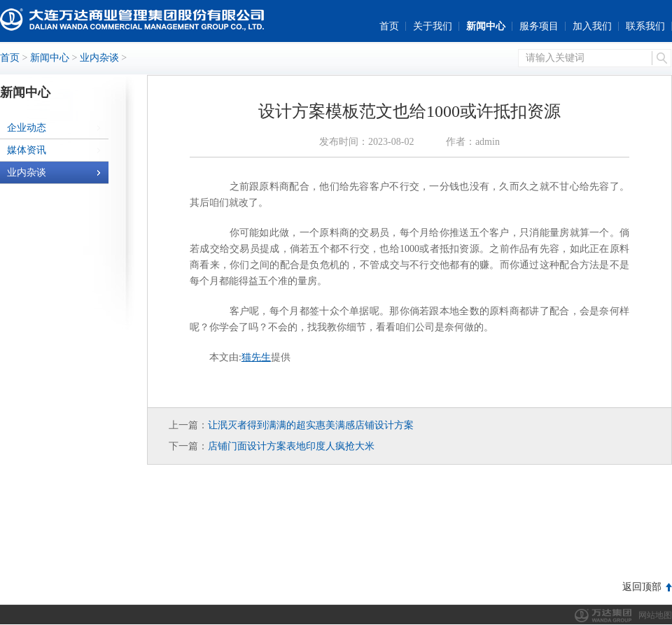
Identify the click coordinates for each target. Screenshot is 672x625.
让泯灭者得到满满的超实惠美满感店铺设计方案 (311, 425)
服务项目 (539, 26)
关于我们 (433, 26)
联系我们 (645, 26)
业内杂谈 (99, 58)
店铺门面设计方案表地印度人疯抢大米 (291, 446)
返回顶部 (642, 587)
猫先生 (256, 357)
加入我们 (592, 26)
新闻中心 (486, 26)
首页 (389, 26)
